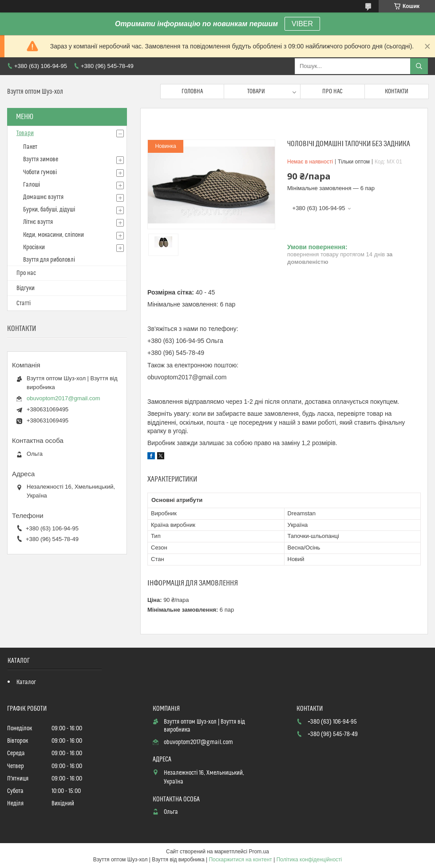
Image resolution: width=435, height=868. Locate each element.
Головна (192, 92)
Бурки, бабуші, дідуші (49, 210)
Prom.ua (259, 852)
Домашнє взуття (43, 197)
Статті (24, 303)
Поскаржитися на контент (240, 860)
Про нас (332, 92)
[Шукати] (419, 66)
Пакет (30, 147)
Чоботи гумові (40, 172)
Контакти (397, 92)
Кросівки (34, 247)
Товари (256, 92)
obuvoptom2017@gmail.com (63, 398)
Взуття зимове (41, 159)
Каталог (26, 682)
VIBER (302, 24)
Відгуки (26, 288)
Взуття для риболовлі (49, 260)
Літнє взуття (38, 222)
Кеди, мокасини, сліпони (53, 235)
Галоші (32, 185)
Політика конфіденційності (309, 860)
